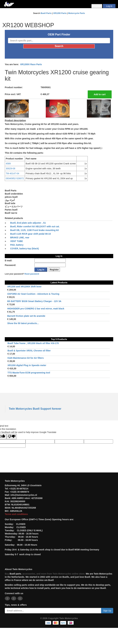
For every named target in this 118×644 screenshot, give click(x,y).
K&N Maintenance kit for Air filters (26, 358)
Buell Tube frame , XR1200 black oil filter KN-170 (33, 343)
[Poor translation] (12, 437)
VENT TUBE (17, 241)
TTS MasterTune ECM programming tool (29, 373)
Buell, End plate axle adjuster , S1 (28, 223)
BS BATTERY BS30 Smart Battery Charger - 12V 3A (34, 301)
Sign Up (107, 611)
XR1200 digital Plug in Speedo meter (27, 365)
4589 (8, 164)
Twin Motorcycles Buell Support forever (35, 409)
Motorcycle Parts (77, 13)
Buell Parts (46, 13)
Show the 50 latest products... (23, 323)
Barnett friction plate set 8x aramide (26, 316)
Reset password (32, 274)
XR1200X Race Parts (31, 64)
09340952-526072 (15, 178)
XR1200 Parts (60, 13)
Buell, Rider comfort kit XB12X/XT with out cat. (35, 226)
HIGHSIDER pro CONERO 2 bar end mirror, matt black (36, 309)
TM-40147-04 (12, 173)
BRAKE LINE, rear (20, 238)
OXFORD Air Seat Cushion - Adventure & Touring (33, 294)
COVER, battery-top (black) (25, 249)
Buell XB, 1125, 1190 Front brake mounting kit (34, 230)
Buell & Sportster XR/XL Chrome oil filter (29, 351)
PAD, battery (17, 245)
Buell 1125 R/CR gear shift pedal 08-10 (30, 234)
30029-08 (10, 169)
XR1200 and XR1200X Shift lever (24, 287)
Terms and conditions (16, 514)
